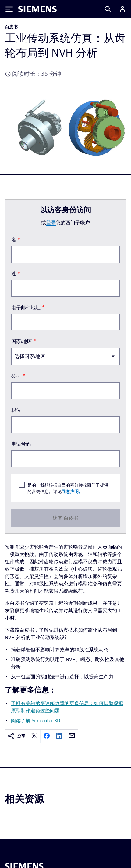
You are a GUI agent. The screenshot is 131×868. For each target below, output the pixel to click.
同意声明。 (72, 492)
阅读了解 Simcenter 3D (36, 721)
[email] (72, 736)
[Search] (108, 9)
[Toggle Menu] (9, 9)
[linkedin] (59, 736)
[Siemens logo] (37, 9)
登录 (51, 223)
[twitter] (34, 736)
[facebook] (47, 736)
